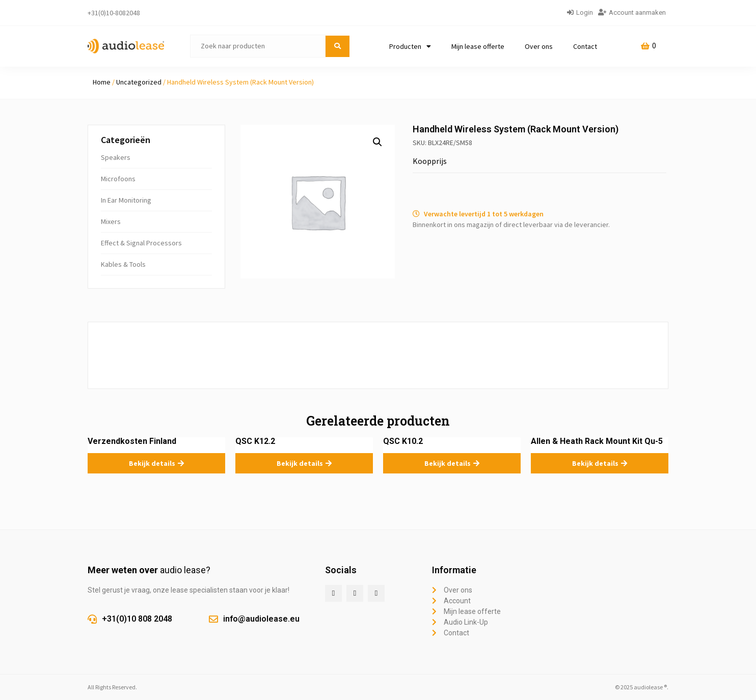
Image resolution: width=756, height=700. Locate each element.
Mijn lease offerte (478, 46)
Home (102, 82)
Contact (585, 46)
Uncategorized (139, 82)
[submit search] (337, 46)
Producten (410, 46)
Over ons (539, 46)
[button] (377, 142)
